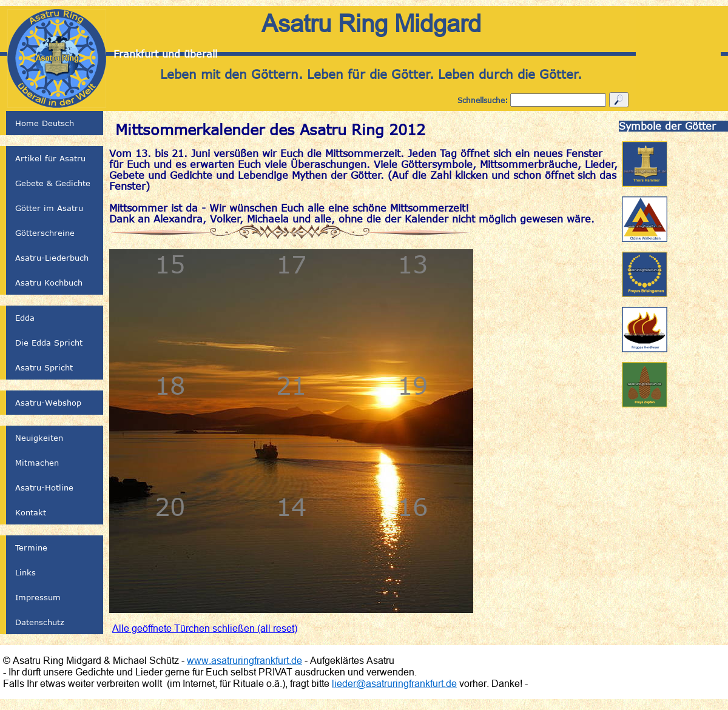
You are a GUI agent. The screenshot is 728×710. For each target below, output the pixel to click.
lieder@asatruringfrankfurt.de (394, 683)
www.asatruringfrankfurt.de (244, 660)
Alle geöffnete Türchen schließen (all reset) (205, 628)
